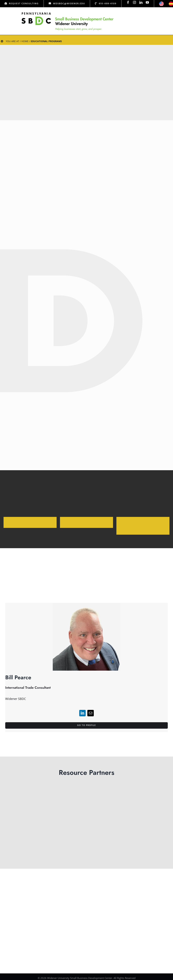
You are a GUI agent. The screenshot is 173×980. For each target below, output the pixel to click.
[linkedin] (141, 2)
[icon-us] (161, 3)
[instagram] (134, 2)
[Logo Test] (68, 12)
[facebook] (128, 2)
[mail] (91, 713)
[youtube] (147, 2)
